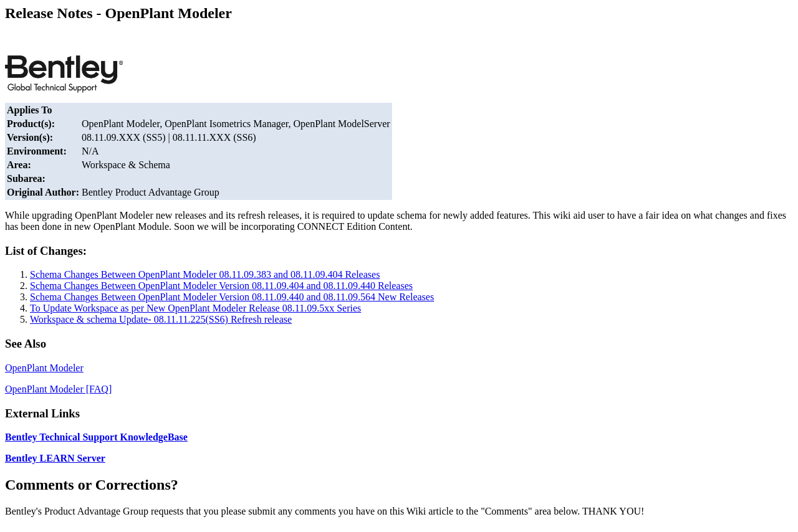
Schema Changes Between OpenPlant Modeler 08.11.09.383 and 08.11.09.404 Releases (205, 274)
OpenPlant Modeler (44, 368)
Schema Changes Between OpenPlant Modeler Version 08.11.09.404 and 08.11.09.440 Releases (221, 286)
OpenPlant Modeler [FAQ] (58, 389)
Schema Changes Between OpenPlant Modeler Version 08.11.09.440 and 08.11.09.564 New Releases (232, 297)
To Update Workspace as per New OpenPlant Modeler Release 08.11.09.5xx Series (195, 308)
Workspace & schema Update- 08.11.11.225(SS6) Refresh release (161, 319)
